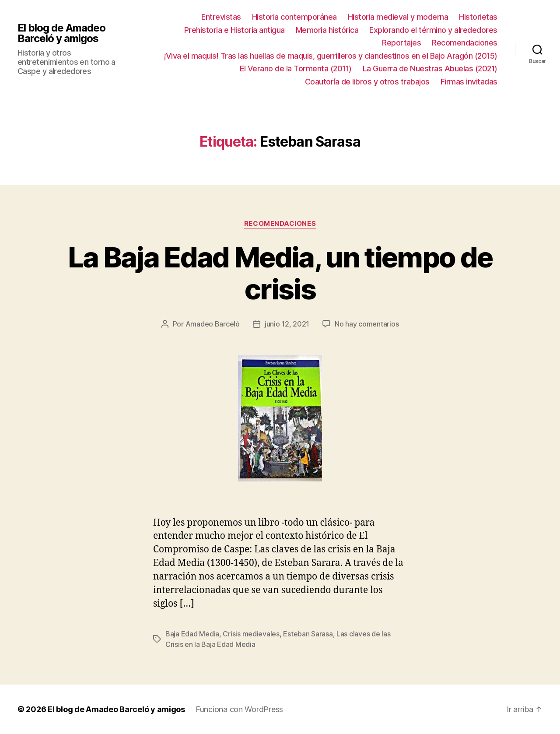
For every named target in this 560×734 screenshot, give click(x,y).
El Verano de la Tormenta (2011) (296, 68)
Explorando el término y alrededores (433, 30)
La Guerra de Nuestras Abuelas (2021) (430, 68)
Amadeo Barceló (213, 324)
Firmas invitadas (469, 82)
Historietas (478, 17)
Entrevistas (221, 17)
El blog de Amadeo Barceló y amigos (61, 33)
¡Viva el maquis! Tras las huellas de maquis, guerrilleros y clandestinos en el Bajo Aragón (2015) (331, 56)
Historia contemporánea (294, 17)
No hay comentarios (367, 324)
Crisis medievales (251, 634)
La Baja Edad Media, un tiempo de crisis (280, 273)
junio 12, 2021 (287, 324)
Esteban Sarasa (308, 634)
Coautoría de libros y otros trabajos (367, 82)
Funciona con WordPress (239, 709)
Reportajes (401, 43)
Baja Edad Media (192, 634)
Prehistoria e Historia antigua (234, 30)
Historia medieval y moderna (398, 17)
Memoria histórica (327, 30)
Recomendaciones (465, 43)
